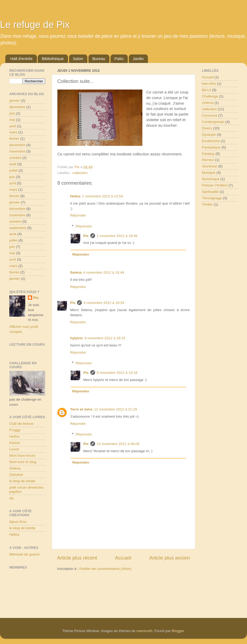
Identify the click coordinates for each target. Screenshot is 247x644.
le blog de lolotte (22, 481)
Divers (207, 128)
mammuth (144, 631)
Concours (210, 115)
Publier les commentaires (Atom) (105, 569)
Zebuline (16, 475)
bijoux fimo (18, 522)
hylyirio (76, 338)
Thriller (207, 204)
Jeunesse (210, 166)
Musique (209, 173)
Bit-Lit (206, 90)
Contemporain (213, 122)
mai (12, 120)
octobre (15, 158)
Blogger (178, 631)
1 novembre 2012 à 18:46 (117, 236)
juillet (13, 170)
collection (80, 173)
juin (12, 113)
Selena (76, 272)
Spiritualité (210, 192)
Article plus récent (77, 558)
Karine (14, 443)
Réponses (84, 226)
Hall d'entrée (22, 59)
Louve (14, 449)
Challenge (210, 96)
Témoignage (212, 198)
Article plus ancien (170, 558)
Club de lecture (21, 424)
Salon (78, 59)
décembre (17, 107)
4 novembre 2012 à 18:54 (104, 303)
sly (12, 498)
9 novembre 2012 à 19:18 (117, 373)
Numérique (211, 179)
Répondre (78, 215)
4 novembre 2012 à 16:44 (104, 272)
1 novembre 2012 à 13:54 (103, 196)
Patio (119, 59)
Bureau (99, 59)
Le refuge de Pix (35, 25)
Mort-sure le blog (23, 462)
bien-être (209, 84)
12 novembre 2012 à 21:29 (116, 409)
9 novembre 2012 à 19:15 (105, 338)
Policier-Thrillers (215, 185)
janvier (15, 101)
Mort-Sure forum (22, 456)
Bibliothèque (53, 59)
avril (13, 126)
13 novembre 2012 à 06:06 (118, 444)
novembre (17, 151)
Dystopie (209, 135)
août (13, 164)
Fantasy (208, 154)
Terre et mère (81, 409)
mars (13, 132)
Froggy (15, 430)
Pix (86, 236)
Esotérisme (211, 141)
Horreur (208, 160)
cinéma (208, 103)
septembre (18, 228)
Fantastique (211, 147)
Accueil (123, 558)
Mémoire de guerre (24, 554)
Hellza (75, 196)
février (14, 139)
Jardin (138, 59)
